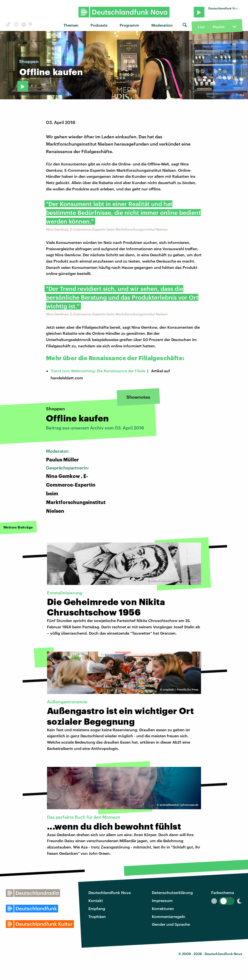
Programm (129, 25)
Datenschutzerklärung (172, 892)
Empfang (97, 908)
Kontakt (96, 900)
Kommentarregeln (169, 916)
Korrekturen (163, 908)
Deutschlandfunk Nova (110, 892)
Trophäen (97, 916)
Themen (71, 25)
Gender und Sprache (171, 924)
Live (201, 27)
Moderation (162, 25)
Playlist (219, 27)
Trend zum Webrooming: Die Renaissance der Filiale (98, 371)
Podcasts (99, 25)
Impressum (162, 900)
